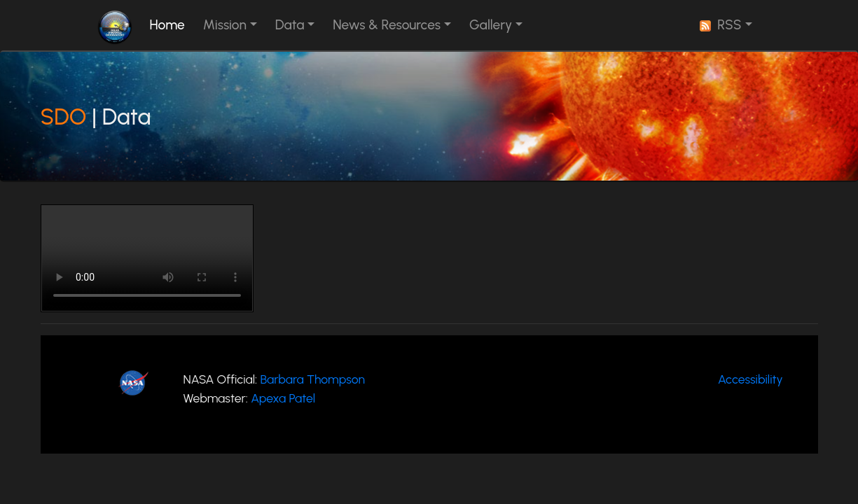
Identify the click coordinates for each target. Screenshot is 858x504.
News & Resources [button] (387, 25)
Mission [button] (225, 25)
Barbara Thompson (312, 379)
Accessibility (750, 379)
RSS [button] (721, 25)
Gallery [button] (491, 25)
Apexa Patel (283, 398)
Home (170, 24)
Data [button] (290, 25)
